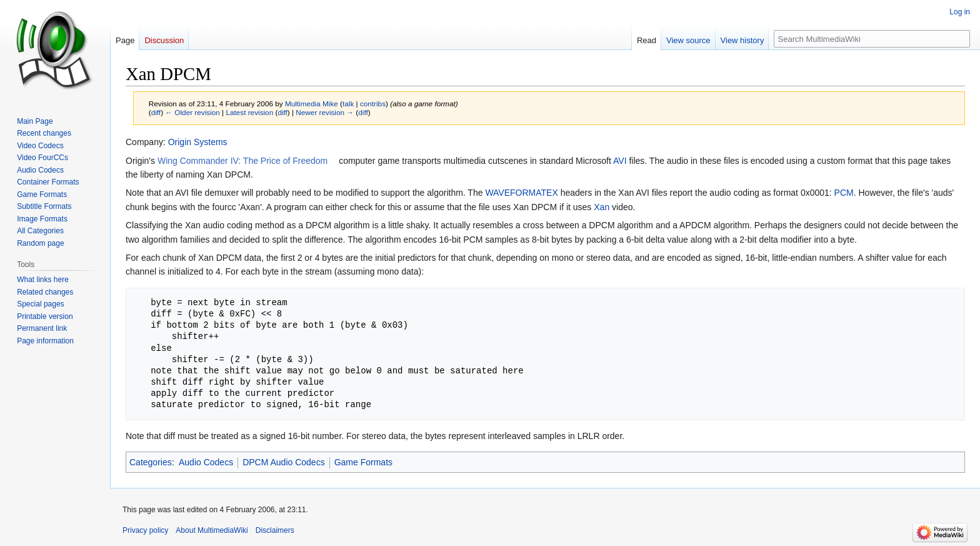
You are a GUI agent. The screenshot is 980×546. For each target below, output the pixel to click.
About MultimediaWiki (212, 530)
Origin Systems (198, 142)
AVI (620, 161)
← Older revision (192, 112)
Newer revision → (325, 112)
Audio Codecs (206, 462)
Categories (151, 462)
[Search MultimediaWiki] (872, 39)
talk (348, 104)
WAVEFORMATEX (521, 193)
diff (156, 112)
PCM (844, 193)
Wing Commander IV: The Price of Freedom (242, 161)
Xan (602, 207)
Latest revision (249, 112)
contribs (373, 104)
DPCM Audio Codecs (284, 462)
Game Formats (363, 462)
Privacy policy (145, 530)
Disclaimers (275, 530)
